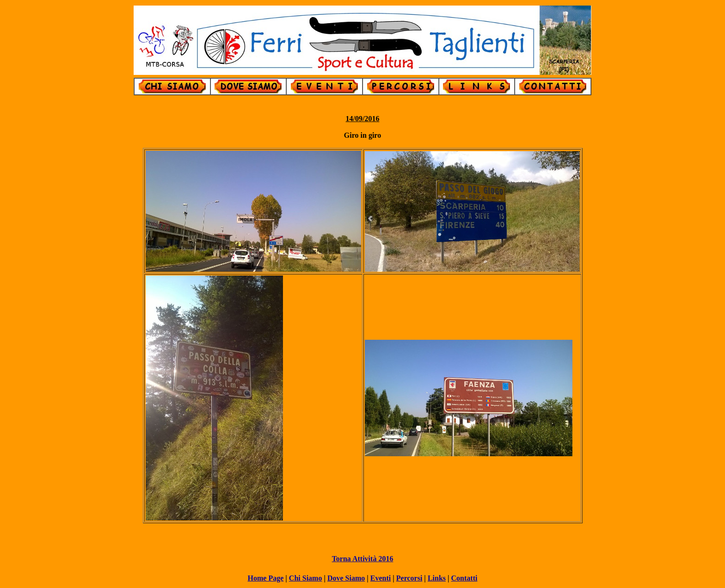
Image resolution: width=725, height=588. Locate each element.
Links (437, 578)
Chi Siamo (306, 578)
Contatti (464, 578)
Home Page (266, 578)
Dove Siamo (346, 578)
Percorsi (409, 578)
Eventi (381, 578)
